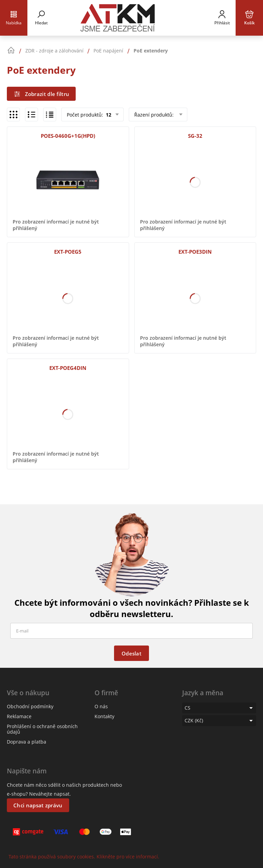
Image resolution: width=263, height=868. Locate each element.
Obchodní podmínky (30, 706)
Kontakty (104, 716)
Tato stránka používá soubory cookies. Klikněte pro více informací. (84, 857)
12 (108, 115)
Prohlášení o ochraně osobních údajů (42, 729)
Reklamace (19, 716)
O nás (101, 706)
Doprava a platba (27, 742)
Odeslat (131, 653)
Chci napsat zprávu (38, 805)
